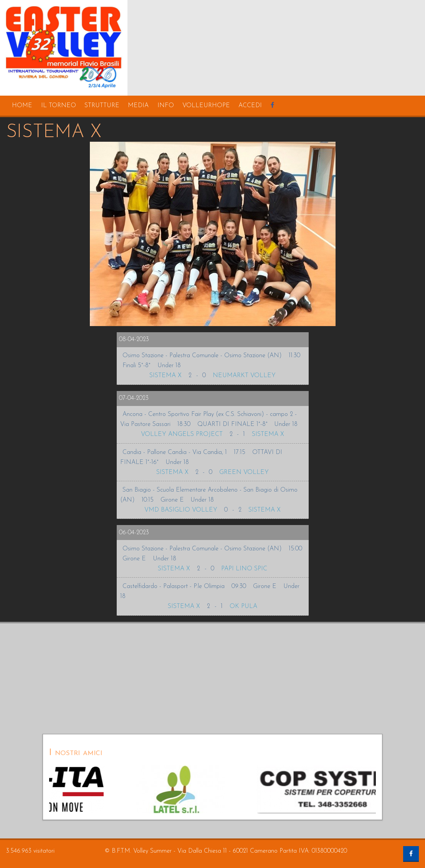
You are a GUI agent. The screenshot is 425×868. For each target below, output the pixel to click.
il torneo (59, 106)
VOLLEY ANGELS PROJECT (182, 434)
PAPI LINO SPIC (244, 569)
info (166, 106)
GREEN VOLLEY (244, 472)
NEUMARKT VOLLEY (244, 376)
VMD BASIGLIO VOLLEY (181, 510)
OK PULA (243, 606)
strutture (102, 106)
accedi (250, 106)
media (138, 106)
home (22, 106)
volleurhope (206, 106)
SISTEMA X (165, 376)
